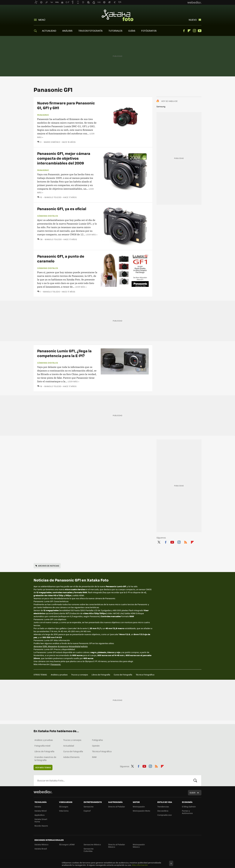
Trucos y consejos (80, 675)
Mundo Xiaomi (41, 826)
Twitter (159, 542)
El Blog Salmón (189, 807)
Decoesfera (163, 811)
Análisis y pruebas (59, 675)
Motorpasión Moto (141, 811)
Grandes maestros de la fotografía (45, 759)
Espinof (87, 811)
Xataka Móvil (40, 811)
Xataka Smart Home (41, 820)
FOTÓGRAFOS (149, 31)
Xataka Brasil (41, 849)
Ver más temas (43, 767)
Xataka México (41, 844)
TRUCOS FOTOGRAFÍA (90, 31)
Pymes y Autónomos (187, 812)
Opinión (96, 746)
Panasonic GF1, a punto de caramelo (61, 258)
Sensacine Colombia (89, 850)
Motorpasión (139, 807)
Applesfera (39, 815)
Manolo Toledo (53, 197)
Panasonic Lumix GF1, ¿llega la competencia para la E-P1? (64, 353)
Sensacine (89, 807)
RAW (94, 757)
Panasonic (43, 115)
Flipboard (189, 31)
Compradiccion (165, 815)
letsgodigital (75, 646)
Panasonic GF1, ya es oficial (62, 209)
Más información (140, 865)
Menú (42, 20)
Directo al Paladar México (117, 846)
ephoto (84, 646)
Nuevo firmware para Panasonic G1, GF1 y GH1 (66, 105)
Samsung (161, 106)
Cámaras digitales (48, 216)
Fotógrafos (97, 740)
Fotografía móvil (42, 746)
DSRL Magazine (50, 646)
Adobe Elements (71, 757)
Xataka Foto (117, 15)
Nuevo (193, 20)
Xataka (38, 807)
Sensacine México (92, 844)
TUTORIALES (115, 31)
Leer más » (92, 234)
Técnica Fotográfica (145, 675)
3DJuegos (64, 807)
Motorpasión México (139, 846)
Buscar (195, 781)
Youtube (200, 31)
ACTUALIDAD (49, 31)
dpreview (38, 646)
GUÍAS (132, 31)
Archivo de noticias (49, 566)
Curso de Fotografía (123, 675)
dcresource (63, 646)
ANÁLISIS (67, 31)
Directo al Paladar (117, 807)
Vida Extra (64, 811)
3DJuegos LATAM (67, 844)
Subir (193, 793)
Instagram (194, 31)
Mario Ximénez (52, 142)
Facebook (184, 31)
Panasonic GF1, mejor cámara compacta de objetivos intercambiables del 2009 (64, 158)
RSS (186, 542)
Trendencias (163, 807)
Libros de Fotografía (101, 675)
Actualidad (69, 746)
